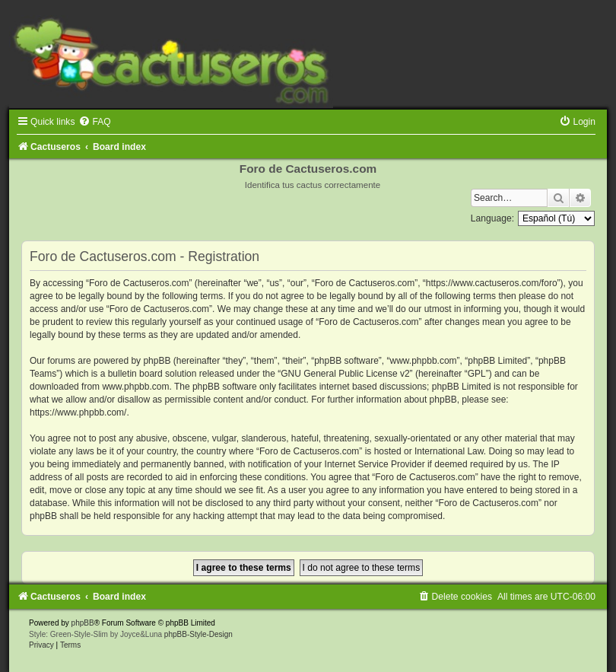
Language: (492, 218)
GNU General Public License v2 (345, 374)
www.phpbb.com (135, 387)
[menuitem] (94, 122)
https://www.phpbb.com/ (78, 412)
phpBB (83, 623)
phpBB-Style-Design (198, 634)
